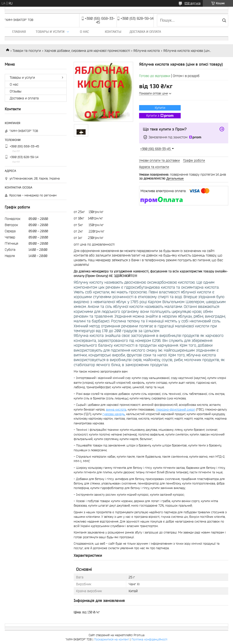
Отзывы (16, 91)
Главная (19, 32)
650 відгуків (192, 3)
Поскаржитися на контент (112, 639)
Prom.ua (139, 635)
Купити (160, 108)
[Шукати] (224, 20)
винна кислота (116, 409)
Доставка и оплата (145, 32)
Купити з (160, 116)
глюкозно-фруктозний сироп (175, 409)
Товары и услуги (50, 32)
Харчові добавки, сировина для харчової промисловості (87, 51)
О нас (84, 32)
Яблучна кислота (147, 51)
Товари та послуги (27, 51)
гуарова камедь (114, 414)
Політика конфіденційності (149, 639)
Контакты (113, 32)
